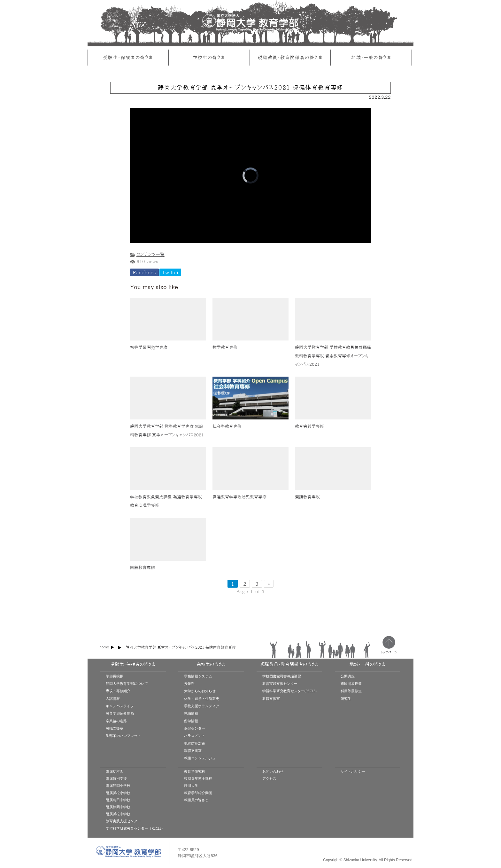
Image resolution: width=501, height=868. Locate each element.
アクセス (269, 778)
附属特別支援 (116, 778)
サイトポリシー (353, 771)
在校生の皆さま (209, 57)
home (104, 647)
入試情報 (113, 698)
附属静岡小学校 (118, 785)
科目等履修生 (351, 691)
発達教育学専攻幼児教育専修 (239, 497)
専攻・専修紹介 (118, 691)
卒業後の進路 (116, 721)
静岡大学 (191, 785)
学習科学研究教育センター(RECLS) (289, 691)
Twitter (170, 272)
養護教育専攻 (307, 497)
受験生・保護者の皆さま (128, 57)
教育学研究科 (195, 771)
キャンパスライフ (120, 706)
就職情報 (191, 713)
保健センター (195, 728)
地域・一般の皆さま (371, 57)
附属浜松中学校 (118, 814)
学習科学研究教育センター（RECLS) (134, 828)
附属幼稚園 (115, 771)
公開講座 (348, 676)
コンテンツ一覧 (150, 254)
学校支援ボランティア (202, 706)
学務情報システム (198, 676)
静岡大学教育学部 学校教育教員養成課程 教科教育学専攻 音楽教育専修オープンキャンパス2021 (333, 356)
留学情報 (191, 721)
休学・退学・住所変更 (202, 698)
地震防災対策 (195, 743)
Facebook (144, 272)
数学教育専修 (225, 347)
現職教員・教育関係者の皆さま (290, 57)
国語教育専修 (143, 568)
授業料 (189, 683)
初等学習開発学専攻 (149, 347)
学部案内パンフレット (123, 735)
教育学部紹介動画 (120, 713)
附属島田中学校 (118, 800)
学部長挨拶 (115, 676)
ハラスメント (195, 735)
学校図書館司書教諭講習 (282, 676)
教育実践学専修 (309, 426)
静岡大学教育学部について (127, 683)
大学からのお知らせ (200, 691)
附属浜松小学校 (118, 793)
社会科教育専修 (227, 426)
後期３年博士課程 (198, 778)
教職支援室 (115, 728)
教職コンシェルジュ (200, 758)
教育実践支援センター (280, 683)
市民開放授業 (351, 683)
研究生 (346, 698)
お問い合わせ (273, 771)
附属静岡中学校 (118, 807)
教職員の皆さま (196, 800)
